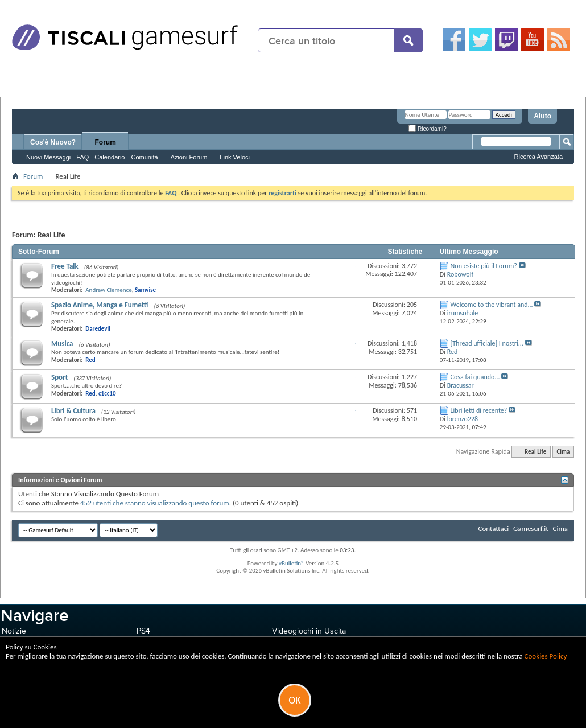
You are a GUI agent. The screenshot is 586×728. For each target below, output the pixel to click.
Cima (563, 452)
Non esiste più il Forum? (484, 266)
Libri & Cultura (73, 411)
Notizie (14, 631)
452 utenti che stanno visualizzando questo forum (155, 503)
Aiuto (542, 116)
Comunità (144, 157)
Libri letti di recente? (479, 410)
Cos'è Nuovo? (53, 142)
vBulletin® (292, 563)
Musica (62, 344)
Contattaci (494, 528)
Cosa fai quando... (475, 377)
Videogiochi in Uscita (309, 631)
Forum (106, 142)
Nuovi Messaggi (48, 157)
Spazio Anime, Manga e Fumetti (100, 305)
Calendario (110, 157)
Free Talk (65, 266)
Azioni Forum (189, 157)
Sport (59, 377)
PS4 (143, 631)
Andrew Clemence (108, 290)
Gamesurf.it (531, 528)
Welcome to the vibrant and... (492, 305)
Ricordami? (427, 129)
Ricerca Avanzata (538, 157)
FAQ (82, 157)
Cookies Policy (546, 656)
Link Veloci (235, 157)
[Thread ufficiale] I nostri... (487, 343)
